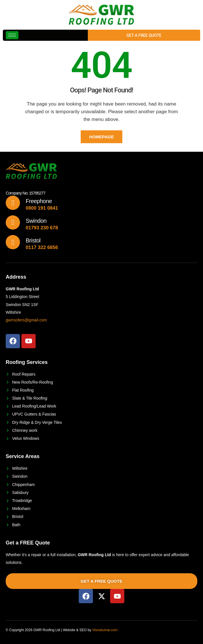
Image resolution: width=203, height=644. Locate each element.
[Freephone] (13, 203)
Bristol (33, 240)
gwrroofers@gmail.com (26, 320)
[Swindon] (13, 222)
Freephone (39, 201)
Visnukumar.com (105, 630)
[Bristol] (13, 242)
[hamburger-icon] (12, 35)
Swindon (36, 221)
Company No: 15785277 (26, 193)
